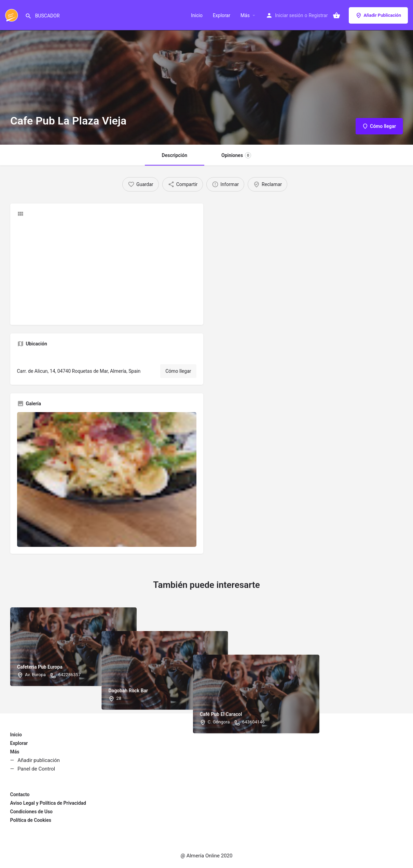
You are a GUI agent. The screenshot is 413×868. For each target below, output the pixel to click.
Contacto (20, 794)
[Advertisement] (107, 270)
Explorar (222, 15)
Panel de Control (36, 769)
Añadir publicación (39, 760)
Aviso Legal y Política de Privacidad (48, 803)
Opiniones (236, 155)
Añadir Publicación (378, 15)
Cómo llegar (178, 371)
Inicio (197, 15)
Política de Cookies (31, 820)
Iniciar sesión (289, 15)
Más (245, 15)
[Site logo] (12, 15)
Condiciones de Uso (32, 812)
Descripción (175, 155)
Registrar (318, 15)
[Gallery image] (107, 479)
